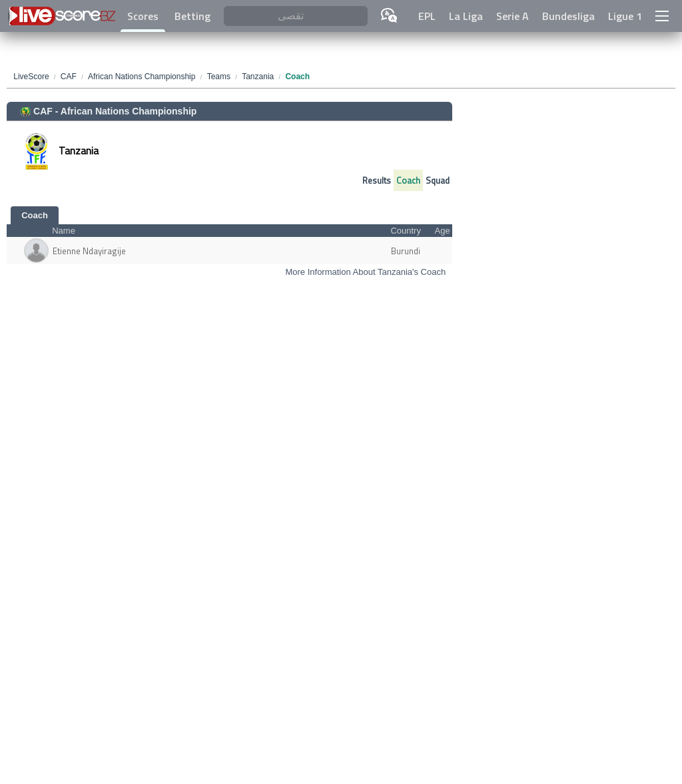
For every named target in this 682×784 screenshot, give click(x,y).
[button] (662, 16)
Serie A (512, 16)
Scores (143, 16)
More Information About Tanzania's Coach (365, 272)
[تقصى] (295, 16)
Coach (408, 180)
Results (377, 180)
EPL (427, 16)
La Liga (466, 16)
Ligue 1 (625, 16)
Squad (438, 180)
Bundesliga (568, 16)
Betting (192, 16)
